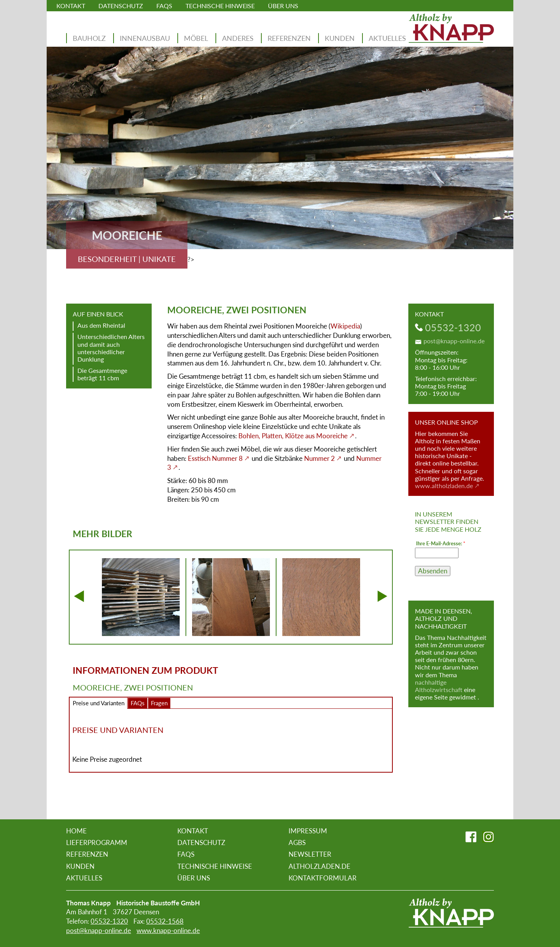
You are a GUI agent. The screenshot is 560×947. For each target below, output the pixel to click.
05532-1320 (453, 327)
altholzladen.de (319, 866)
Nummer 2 (319, 458)
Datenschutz (121, 6)
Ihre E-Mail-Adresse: (441, 544)
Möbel (196, 38)
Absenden (433, 571)
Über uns (283, 6)
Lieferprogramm (97, 842)
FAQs (164, 6)
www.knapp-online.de (168, 930)
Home (76, 831)
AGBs (297, 842)
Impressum (308, 831)
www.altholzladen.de (444, 486)
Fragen (159, 703)
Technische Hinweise (220, 6)
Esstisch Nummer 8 (215, 458)
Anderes (238, 38)
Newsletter (310, 854)
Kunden (340, 38)
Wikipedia (345, 326)
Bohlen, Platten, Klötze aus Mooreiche (293, 436)
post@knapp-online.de (454, 341)
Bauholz (89, 38)
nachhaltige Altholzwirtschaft (439, 686)
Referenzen (289, 38)
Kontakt (71, 6)
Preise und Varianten (99, 703)
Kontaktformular (323, 878)
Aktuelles (387, 38)
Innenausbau (145, 38)
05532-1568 (165, 921)
